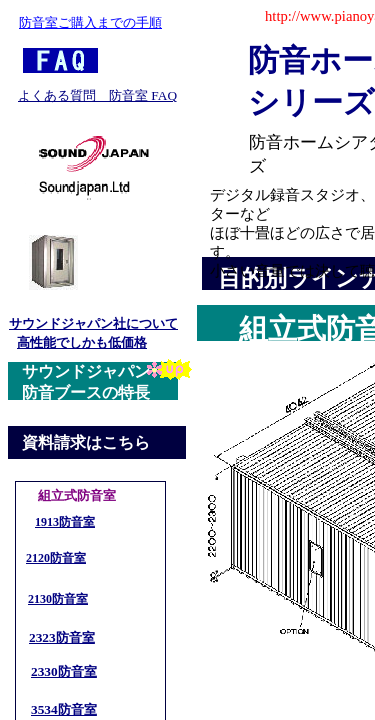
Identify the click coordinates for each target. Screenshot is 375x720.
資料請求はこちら (86, 442)
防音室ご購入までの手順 (90, 22)
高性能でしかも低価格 (82, 342)
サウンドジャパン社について (93, 323)
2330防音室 (64, 671)
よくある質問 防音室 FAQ (97, 95)
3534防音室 (64, 709)
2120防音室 (56, 558)
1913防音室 (65, 522)
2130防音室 (58, 599)
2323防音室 (62, 637)
